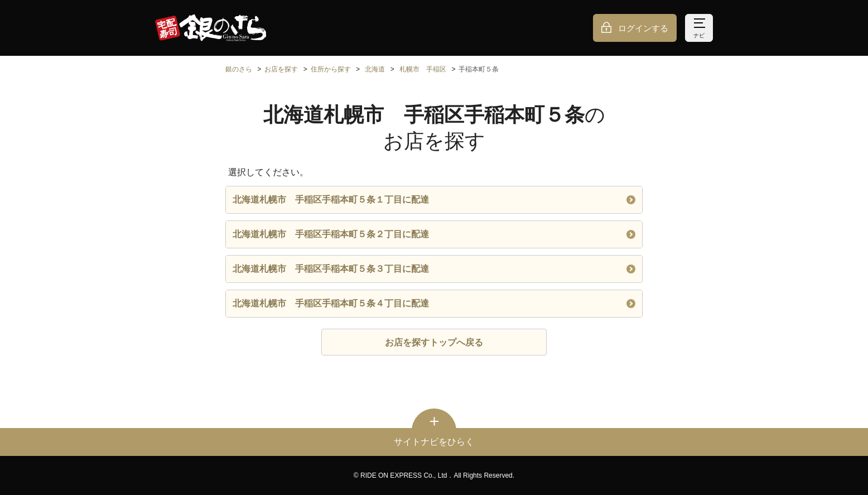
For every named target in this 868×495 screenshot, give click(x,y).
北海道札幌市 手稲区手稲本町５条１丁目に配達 (434, 200)
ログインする (643, 28)
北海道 (375, 69)
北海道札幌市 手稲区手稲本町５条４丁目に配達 (434, 303)
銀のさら (239, 69)
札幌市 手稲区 (423, 69)
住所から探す (331, 69)
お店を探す (281, 69)
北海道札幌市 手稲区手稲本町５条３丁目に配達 (434, 269)
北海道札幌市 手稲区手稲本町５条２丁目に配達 (434, 234)
